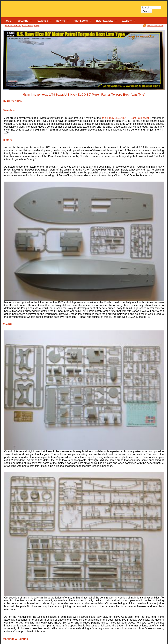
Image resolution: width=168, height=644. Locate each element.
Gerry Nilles (14, 101)
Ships (37, 26)
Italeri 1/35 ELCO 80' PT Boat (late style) (125, 118)
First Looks (27, 26)
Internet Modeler (13, 26)
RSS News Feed (155, 26)
